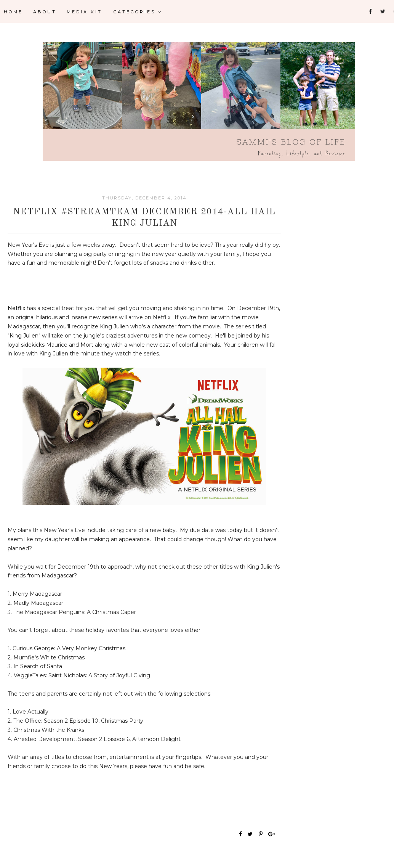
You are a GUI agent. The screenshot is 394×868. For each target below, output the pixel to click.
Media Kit (84, 12)
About (45, 12)
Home (13, 12)
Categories (138, 12)
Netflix (16, 308)
